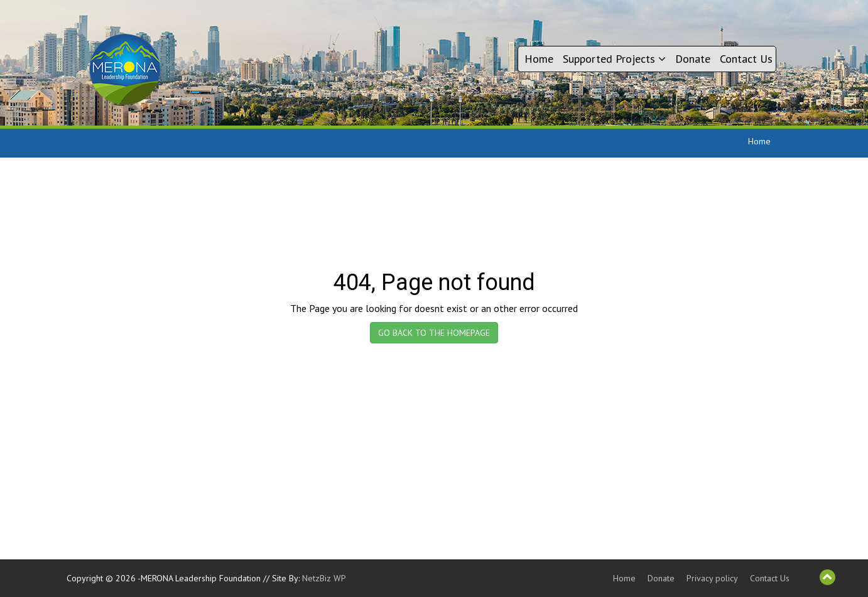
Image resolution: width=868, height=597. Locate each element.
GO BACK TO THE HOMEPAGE (434, 333)
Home (539, 59)
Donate (693, 59)
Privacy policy (712, 578)
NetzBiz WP (324, 578)
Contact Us (746, 59)
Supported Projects (614, 59)
